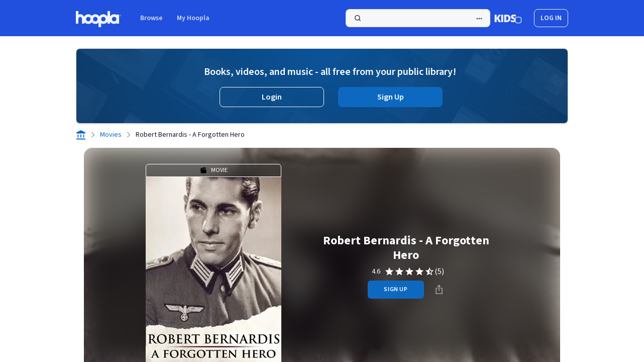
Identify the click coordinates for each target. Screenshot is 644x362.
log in (551, 18)
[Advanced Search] (479, 19)
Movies (111, 135)
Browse (151, 18)
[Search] (418, 18)
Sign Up (391, 97)
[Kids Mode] (508, 18)
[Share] (439, 290)
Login (272, 97)
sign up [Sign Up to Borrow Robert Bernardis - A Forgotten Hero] (396, 289)
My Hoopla (193, 18)
